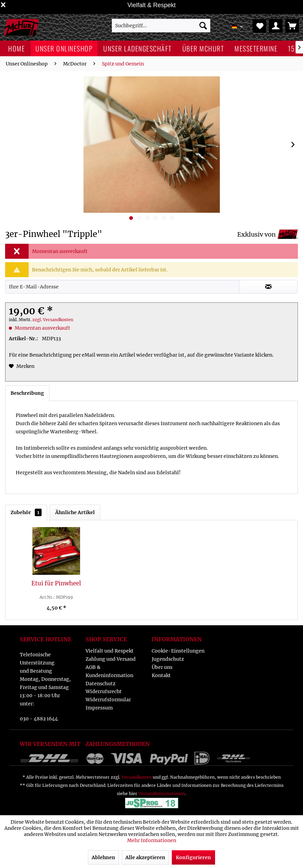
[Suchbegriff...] (161, 26)
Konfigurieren (193, 857)
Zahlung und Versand (111, 659)
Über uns (162, 667)
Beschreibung (27, 393)
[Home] (17, 48)
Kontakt (161, 675)
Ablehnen (103, 857)
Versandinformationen (162, 794)
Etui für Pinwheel (56, 583)
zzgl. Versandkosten (53, 320)
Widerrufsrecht (104, 691)
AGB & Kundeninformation (109, 671)
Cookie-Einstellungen (178, 651)
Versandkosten (137, 777)
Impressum (99, 708)
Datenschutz (101, 684)
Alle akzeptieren (145, 857)
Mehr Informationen (152, 840)
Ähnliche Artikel (75, 512)
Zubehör (26, 512)
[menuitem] (161, 26)
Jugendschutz (168, 659)
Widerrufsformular (108, 700)
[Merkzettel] (259, 26)
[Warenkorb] (292, 26)
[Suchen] (203, 26)
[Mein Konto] (276, 26)
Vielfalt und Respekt (110, 651)
